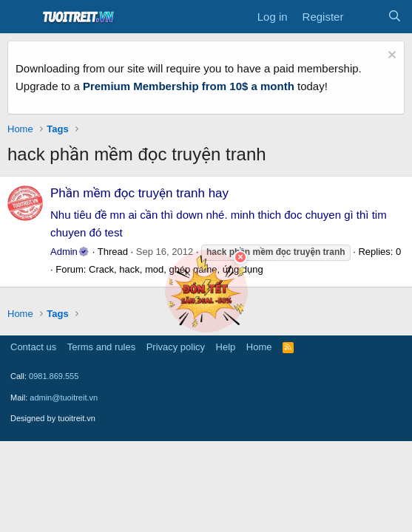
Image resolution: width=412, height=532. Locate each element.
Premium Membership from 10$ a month (189, 86)
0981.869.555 (54, 376)
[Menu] (20, 17)
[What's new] (365, 17)
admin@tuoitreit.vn (64, 398)
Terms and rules (101, 347)
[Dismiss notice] (390, 57)
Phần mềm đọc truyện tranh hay (139, 193)
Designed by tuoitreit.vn (53, 418)
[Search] (395, 17)
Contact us (33, 347)
